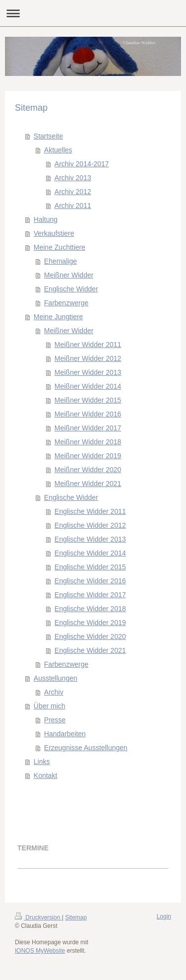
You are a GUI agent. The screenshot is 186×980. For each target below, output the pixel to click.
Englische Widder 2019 (90, 623)
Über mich (50, 706)
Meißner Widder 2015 (88, 400)
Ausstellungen (56, 678)
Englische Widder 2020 (90, 636)
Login (164, 916)
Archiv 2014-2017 (82, 164)
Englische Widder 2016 (90, 581)
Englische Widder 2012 (90, 525)
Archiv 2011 (73, 206)
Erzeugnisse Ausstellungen (86, 748)
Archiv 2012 (73, 192)
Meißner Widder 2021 (88, 484)
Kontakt (45, 775)
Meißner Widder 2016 (88, 414)
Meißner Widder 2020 (88, 470)
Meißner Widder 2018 (88, 442)
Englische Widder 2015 (90, 567)
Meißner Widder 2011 (88, 345)
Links (42, 762)
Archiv (54, 692)
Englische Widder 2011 (90, 511)
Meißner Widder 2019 (88, 456)
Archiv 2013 (73, 178)
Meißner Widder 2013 (88, 372)
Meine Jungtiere (59, 317)
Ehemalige (61, 261)
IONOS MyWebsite (40, 951)
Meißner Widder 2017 (88, 428)
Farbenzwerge (66, 303)
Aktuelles (58, 150)
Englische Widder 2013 (90, 539)
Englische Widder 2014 (90, 553)
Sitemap (76, 917)
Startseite (48, 136)
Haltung (46, 219)
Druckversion (38, 917)
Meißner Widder (69, 275)
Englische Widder (71, 289)
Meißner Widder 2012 (88, 358)
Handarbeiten (65, 734)
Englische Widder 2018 (90, 609)
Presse (55, 720)
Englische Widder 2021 (90, 650)
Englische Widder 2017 (90, 595)
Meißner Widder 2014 (88, 386)
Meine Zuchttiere (60, 247)
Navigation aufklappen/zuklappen (93, 13)
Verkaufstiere (54, 233)
